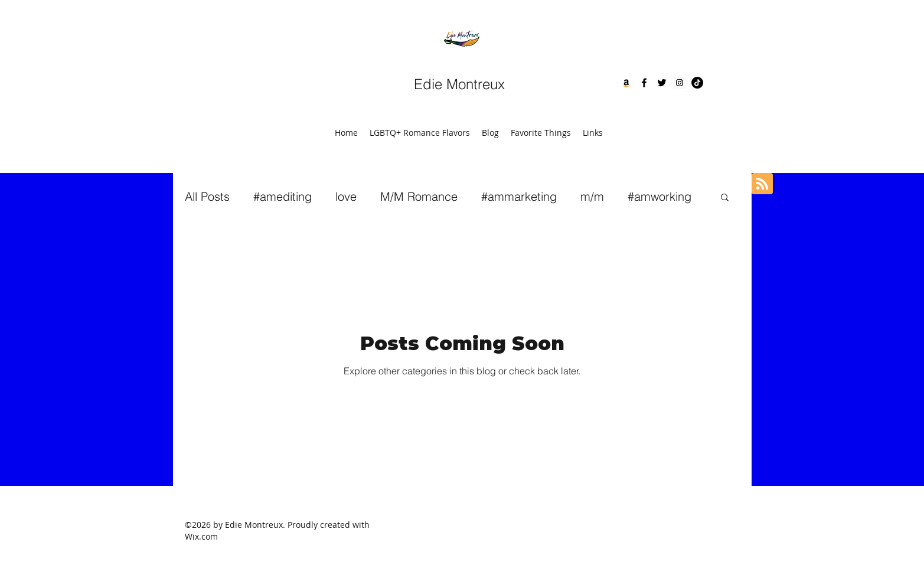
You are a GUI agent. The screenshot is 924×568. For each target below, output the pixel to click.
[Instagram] (680, 83)
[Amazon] (626, 83)
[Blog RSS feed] (762, 184)
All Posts (207, 196)
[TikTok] (697, 83)
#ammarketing (519, 196)
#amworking (659, 196)
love (346, 196)
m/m (592, 196)
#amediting (283, 196)
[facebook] (644, 83)
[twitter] (662, 83)
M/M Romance (419, 196)
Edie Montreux (459, 84)
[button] (725, 198)
